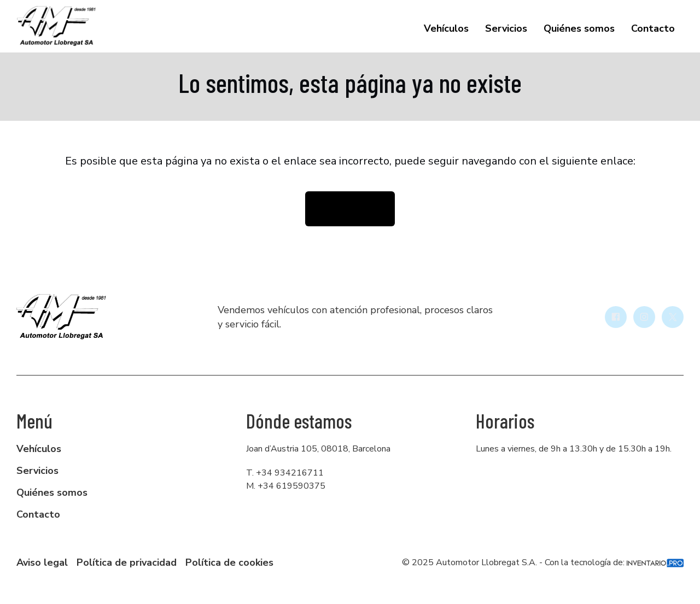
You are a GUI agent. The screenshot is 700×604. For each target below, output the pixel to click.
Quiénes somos (579, 28)
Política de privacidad (127, 562)
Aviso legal (42, 562)
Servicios (506, 28)
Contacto (653, 28)
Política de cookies (229, 562)
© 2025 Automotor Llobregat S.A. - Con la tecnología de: (543, 562)
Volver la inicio (350, 209)
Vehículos (446, 28)
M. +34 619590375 (286, 486)
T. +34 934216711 (285, 473)
